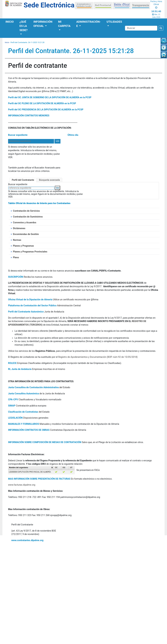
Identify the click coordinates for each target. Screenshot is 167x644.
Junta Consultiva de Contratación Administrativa (33, 387)
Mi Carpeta (64, 24)
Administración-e (89, 24)
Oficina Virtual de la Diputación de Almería (30, 300)
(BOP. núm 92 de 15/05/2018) (122, 357)
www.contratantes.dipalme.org (27, 540)
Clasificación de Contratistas (23, 412)
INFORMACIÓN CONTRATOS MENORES (29, 116)
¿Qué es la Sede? (24, 26)
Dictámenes (19, 228)
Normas (17, 240)
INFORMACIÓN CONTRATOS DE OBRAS (29, 430)
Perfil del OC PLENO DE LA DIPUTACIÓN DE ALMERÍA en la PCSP (42, 103)
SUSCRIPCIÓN (16, 277)
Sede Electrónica (49, 5)
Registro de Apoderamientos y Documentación (82, 357)
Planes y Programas (23, 246)
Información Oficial (43, 24)
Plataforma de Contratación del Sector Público (32, 306)
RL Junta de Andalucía (20, 369)
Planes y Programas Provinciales (30, 252)
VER (58, 141)
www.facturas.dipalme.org (22, 485)
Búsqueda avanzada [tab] (49, 180)
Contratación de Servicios (26, 211)
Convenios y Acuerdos (25, 223)
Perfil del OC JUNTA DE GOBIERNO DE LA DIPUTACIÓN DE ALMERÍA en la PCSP (50, 97)
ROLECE (12, 363)
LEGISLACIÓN (15, 418)
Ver (57, 188)
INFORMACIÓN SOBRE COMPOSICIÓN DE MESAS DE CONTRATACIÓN (45, 442)
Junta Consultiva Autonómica (23, 394)
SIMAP (12, 406)
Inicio (10, 22)
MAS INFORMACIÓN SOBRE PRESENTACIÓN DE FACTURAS (39, 479)
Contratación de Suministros (28, 217)
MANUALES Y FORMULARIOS (24, 424)
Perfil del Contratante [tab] (23, 180)
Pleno (16, 258)
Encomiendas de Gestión (26, 234)
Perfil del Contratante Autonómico (26, 312)
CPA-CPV (13, 400)
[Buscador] (141, 28)
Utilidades (114, 22)
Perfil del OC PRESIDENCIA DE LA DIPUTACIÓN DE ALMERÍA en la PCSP (46, 110)
